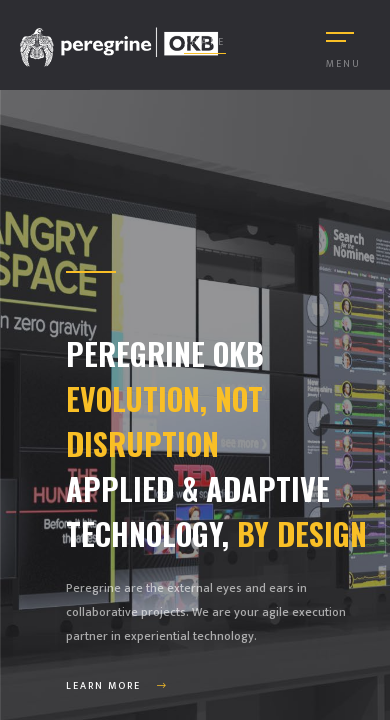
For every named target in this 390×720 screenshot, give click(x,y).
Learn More (117, 686)
